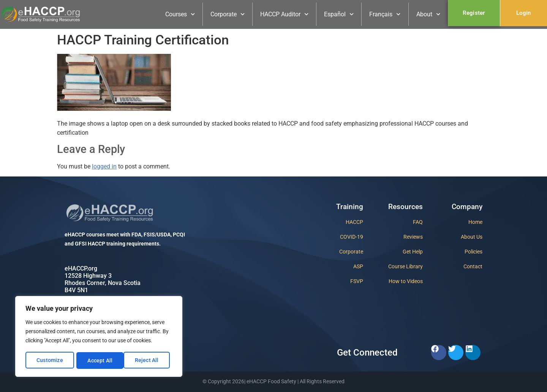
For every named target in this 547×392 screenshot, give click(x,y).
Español (339, 14)
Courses (180, 14)
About (428, 14)
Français (385, 14)
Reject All (99, 361)
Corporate (228, 14)
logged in (104, 166)
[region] (99, 337)
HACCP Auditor (284, 14)
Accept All (149, 361)
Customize (50, 361)
